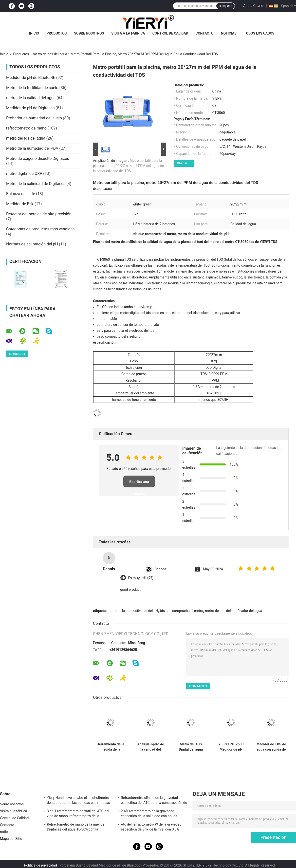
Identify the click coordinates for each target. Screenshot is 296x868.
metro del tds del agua (50, 54)
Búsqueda (225, 6)
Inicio (34, 33)
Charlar (182, 163)
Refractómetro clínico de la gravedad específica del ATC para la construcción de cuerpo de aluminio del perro (154, 801)
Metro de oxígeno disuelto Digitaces (38, 158)
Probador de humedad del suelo (34, 118)
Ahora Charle (253, 6)
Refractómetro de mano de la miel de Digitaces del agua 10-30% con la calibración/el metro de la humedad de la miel (79, 828)
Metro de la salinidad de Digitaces (36, 184)
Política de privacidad (40, 865)
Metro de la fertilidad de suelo (32, 88)
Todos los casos (259, 33)
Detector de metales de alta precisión (39, 214)
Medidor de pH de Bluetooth (31, 78)
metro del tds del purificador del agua (233, 611)
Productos (57, 33)
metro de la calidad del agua (31, 98)
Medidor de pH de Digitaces (30, 108)
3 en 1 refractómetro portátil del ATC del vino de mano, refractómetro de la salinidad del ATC (78, 814)
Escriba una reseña (139, 484)
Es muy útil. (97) (141, 578)
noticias (229, 33)
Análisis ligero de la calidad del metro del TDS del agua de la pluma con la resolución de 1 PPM (150, 747)
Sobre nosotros (89, 33)
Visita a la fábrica (128, 33)
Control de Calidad (170, 33)
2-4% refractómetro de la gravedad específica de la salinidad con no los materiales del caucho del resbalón (149, 814)
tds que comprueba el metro (181, 611)
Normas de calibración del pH (32, 244)
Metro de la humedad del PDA (32, 148)
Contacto (205, 33)
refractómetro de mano (26, 128)
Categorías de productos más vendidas (40, 229)
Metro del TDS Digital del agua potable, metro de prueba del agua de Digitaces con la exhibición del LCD (191, 747)
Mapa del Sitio (11, 839)
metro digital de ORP (24, 174)
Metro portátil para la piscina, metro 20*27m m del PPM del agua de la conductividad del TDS (129, 166)
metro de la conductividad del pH (133, 611)
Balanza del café (21, 194)
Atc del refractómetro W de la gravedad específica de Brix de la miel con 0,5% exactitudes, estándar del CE (151, 828)
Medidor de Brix (20, 204)
